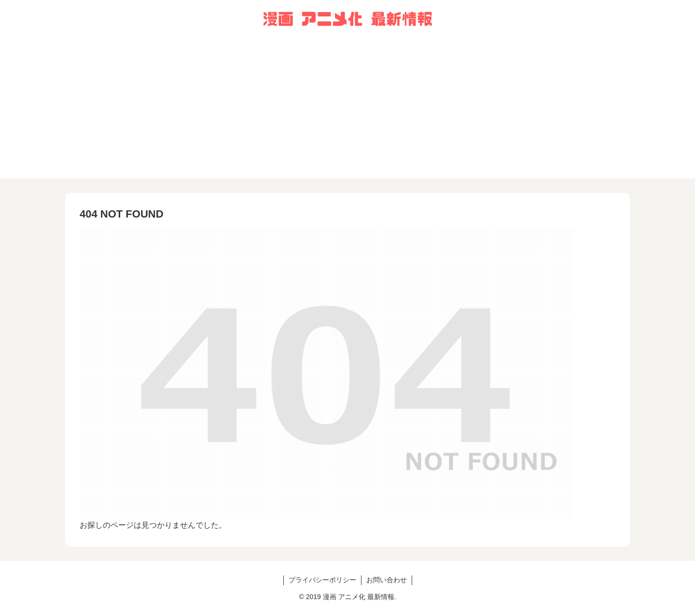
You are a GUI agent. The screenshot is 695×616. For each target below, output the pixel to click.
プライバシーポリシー (322, 580)
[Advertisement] (347, 111)
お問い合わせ (387, 580)
